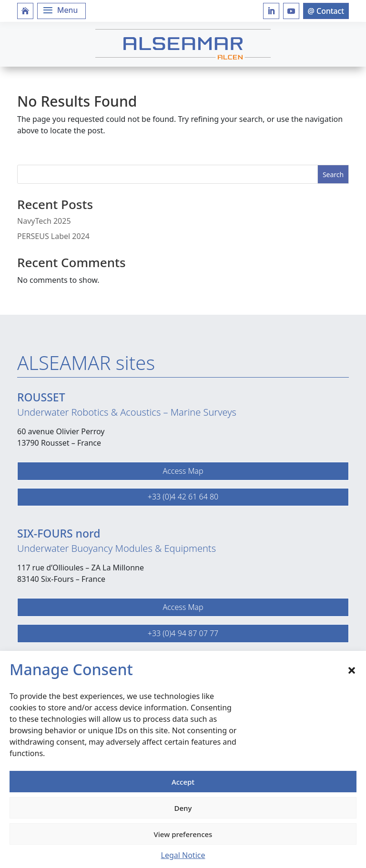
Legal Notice (183, 855)
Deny (183, 808)
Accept (183, 782)
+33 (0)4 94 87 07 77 (183, 633)
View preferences (183, 834)
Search (333, 175)
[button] (352, 669)
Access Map (183, 471)
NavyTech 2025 (44, 221)
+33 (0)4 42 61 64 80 (183, 497)
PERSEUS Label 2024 (53, 236)
